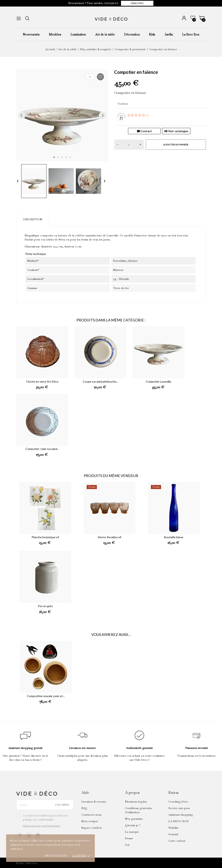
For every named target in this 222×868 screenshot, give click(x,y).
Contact (144, 131)
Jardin (169, 34)
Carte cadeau (177, 841)
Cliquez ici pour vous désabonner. (41, 826)
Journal (173, 834)
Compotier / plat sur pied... (42, 449)
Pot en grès (45, 606)
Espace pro (137, 3)
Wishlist (173, 828)
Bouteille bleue (174, 537)
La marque (132, 832)
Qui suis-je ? (133, 825)
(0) (138, 115)
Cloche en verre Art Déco (42, 381)
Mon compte (90, 821)
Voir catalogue (176, 131)
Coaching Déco (178, 802)
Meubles (55, 34)
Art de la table (105, 34)
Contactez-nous (91, 815)
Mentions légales (136, 802)
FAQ (84, 808)
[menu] (19, 18)
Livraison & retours (94, 802)
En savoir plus (56, 856)
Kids (152, 34)
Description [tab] (33, 219)
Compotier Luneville (158, 381)
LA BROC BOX (178, 821)
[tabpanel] (62, 115)
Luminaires (78, 34)
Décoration (132, 34)
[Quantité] (129, 145)
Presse (129, 838)
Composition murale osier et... (46, 696)
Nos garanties (134, 819)
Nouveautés (31, 34)
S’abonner (62, 805)
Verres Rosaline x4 (109, 537)
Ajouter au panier (176, 144)
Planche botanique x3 (45, 537)
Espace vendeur (92, 828)
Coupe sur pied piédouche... (100, 381)
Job (127, 845)
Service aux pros (179, 808)
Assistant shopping (181, 815)
